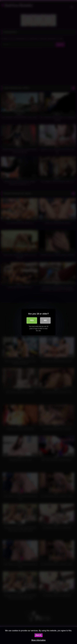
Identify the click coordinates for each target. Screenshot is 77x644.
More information (38, 640)
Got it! (38, 635)
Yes (32, 320)
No (45, 320)
